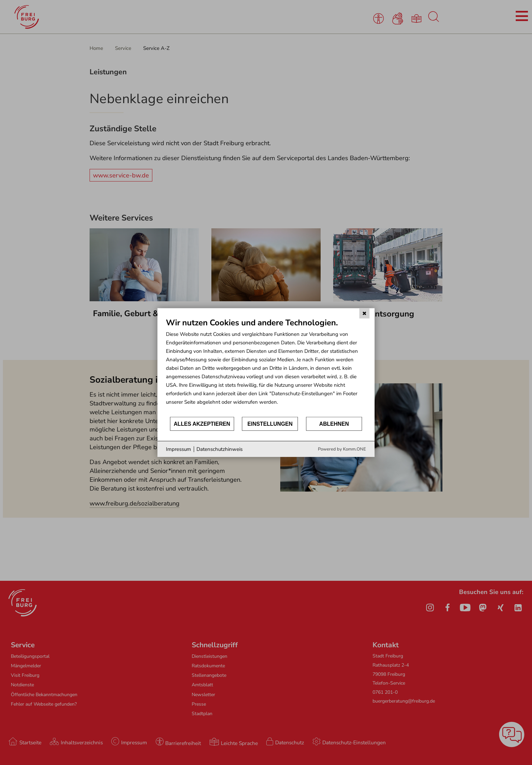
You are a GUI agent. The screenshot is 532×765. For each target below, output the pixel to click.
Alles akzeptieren (202, 424)
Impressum (178, 449)
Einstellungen (270, 424)
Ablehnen (334, 424)
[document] (266, 367)
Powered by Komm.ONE (342, 449)
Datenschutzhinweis (220, 449)
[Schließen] (364, 313)
